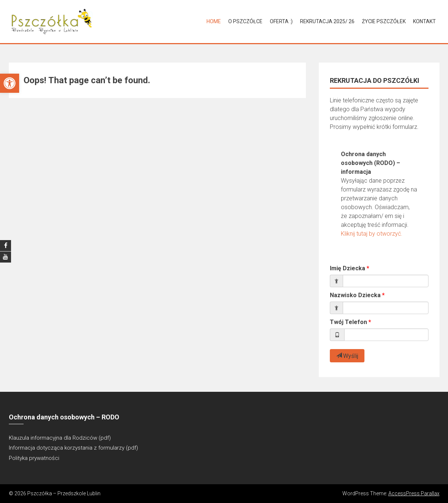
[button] (10, 83)
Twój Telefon (348, 322)
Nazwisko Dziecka (355, 295)
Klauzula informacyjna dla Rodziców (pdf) (60, 438)
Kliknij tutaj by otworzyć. (372, 234)
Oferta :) (281, 21)
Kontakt (424, 21)
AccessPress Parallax (414, 493)
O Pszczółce (245, 21)
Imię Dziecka (348, 268)
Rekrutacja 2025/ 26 (327, 21)
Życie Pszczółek (384, 21)
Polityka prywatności (34, 458)
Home (214, 21)
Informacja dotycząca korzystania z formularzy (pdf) (73, 448)
